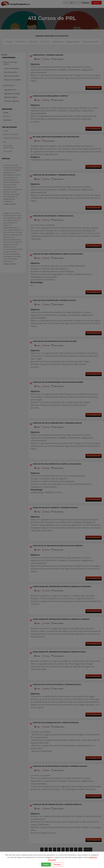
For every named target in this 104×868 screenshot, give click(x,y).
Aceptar (46, 864)
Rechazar (57, 864)
